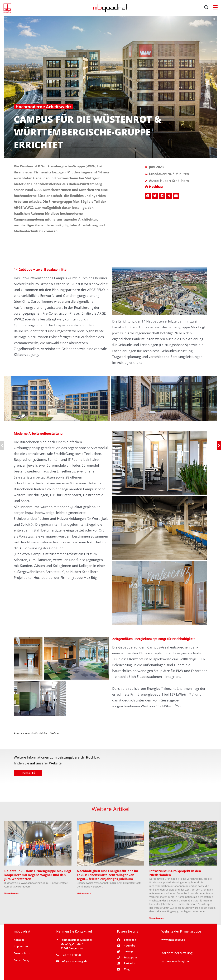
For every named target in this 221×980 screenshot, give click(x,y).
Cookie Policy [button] (22, 960)
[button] (206, 7)
